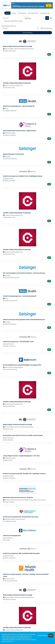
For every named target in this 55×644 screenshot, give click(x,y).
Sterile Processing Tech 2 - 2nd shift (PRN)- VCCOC (18, 341)
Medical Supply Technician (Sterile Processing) (17, 46)
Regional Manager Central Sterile (13, 154)
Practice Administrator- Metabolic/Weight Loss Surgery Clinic (22, 365)
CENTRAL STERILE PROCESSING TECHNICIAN (17, 83)
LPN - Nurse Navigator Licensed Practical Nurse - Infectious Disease (24, 273)
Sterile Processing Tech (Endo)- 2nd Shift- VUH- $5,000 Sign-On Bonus (24, 474)
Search (7, 13)
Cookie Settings (42, 635)
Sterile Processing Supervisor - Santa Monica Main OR (20, 296)
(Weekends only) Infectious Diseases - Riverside (18, 497)
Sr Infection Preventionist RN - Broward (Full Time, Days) (21, 517)
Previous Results (28, 33)
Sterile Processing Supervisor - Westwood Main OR (19, 106)
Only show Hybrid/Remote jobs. (14, 21)
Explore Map (22, 13)
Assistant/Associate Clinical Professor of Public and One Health (23, 435)
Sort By (5, 28)
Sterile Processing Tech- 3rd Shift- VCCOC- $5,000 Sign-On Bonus (23, 176)
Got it (51, 635)
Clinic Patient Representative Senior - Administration (19, 131)
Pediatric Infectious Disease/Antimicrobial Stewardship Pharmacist (24, 319)
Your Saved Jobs (45, 13)
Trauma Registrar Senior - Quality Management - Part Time (21, 456)
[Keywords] (13, 18)
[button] (51, 18)
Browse (14, 13)
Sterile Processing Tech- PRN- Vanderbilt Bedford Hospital (21, 553)
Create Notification (46, 28)
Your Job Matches (33, 13)
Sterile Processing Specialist (12, 535)
